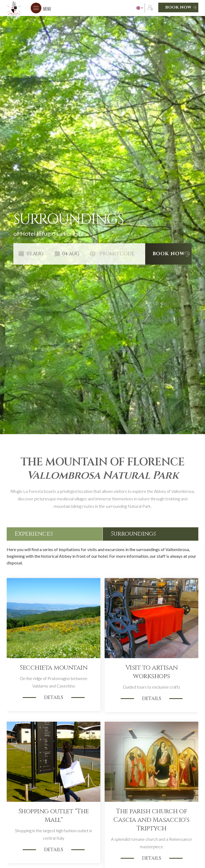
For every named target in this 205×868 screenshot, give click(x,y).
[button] (41, 8)
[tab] (55, 534)
